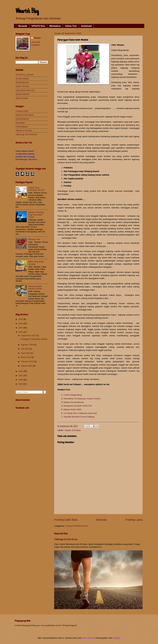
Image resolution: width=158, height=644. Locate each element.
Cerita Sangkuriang (73, 395)
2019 (21, 384)
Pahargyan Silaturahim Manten (34, 339)
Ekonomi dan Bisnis (25, 115)
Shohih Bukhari (22, 79)
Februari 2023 (27, 362)
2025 (21, 324)
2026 (21, 319)
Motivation (55, 26)
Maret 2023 (26, 357)
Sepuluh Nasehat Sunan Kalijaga (79, 417)
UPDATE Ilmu (38, 26)
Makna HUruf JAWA (73, 409)
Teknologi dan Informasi (26, 134)
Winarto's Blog (27, 12)
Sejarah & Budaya (73, 430)
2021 (21, 376)
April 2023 (26, 353)
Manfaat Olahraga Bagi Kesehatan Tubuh (36, 215)
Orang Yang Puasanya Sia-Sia (36, 189)
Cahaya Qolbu (22, 111)
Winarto (37, 38)
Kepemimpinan (22, 119)
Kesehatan (20, 123)
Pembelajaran (22, 127)
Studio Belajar (22, 98)
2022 (21, 371)
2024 (21, 328)
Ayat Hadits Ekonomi (25, 90)
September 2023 (29, 336)
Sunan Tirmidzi (22, 86)
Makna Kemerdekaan (74, 402)
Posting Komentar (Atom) (77, 526)
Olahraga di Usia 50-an (66, 539)
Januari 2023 (27, 366)
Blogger (116, 638)
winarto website (22, 94)
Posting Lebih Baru (66, 520)
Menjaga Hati (34, 239)
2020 (21, 380)
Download (86, 26)
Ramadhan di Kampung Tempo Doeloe (82, 399)
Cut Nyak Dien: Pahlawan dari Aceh (80, 413)
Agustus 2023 (27, 345)
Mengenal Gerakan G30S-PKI (78, 406)
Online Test (71, 26)
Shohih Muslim (22, 82)
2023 (21, 332)
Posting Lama (134, 520)
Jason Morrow (88, 638)
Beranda (23, 26)
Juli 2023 (25, 349)
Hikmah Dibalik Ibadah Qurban (35, 287)
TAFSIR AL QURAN (24, 75)
